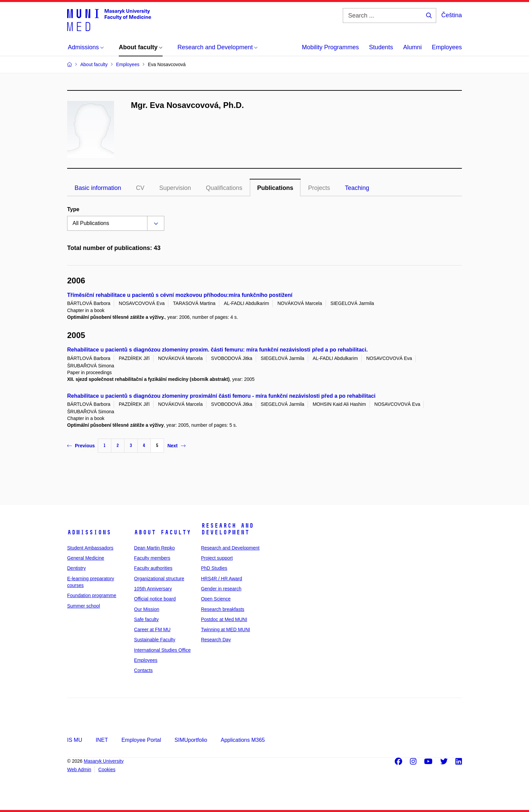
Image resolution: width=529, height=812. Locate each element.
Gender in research (221, 589)
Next (176, 446)
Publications (275, 188)
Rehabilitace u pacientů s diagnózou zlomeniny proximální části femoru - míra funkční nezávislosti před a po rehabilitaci (221, 396)
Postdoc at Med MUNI (224, 619)
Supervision (175, 188)
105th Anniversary (153, 589)
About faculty (162, 532)
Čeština (452, 15)
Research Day (216, 640)
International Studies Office (162, 650)
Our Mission (147, 609)
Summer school (83, 606)
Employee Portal (141, 740)
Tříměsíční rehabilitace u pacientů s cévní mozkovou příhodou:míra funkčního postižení (180, 295)
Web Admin (79, 769)
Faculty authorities (153, 568)
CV (140, 188)
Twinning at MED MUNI (226, 629)
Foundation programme (92, 595)
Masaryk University (104, 761)
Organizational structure (159, 579)
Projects (319, 188)
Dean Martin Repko (154, 548)
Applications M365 (243, 740)
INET (102, 740)
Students (381, 47)
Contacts (143, 670)
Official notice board (155, 599)
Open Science (216, 599)
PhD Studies (214, 568)
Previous (81, 446)
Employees (447, 47)
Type (73, 209)
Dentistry (76, 568)
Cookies (107, 769)
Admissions (89, 532)
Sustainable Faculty (155, 640)
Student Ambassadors (90, 548)
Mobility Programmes (330, 47)
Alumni (412, 47)
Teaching (357, 188)
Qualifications (224, 188)
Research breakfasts (223, 609)
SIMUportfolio (191, 740)
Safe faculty (146, 619)
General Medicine (86, 558)
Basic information (98, 188)
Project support (217, 558)
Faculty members (152, 558)
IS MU (75, 740)
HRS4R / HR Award (222, 579)
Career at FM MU (152, 629)
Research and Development (227, 529)
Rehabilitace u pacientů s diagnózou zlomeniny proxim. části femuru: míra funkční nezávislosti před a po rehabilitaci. (217, 350)
